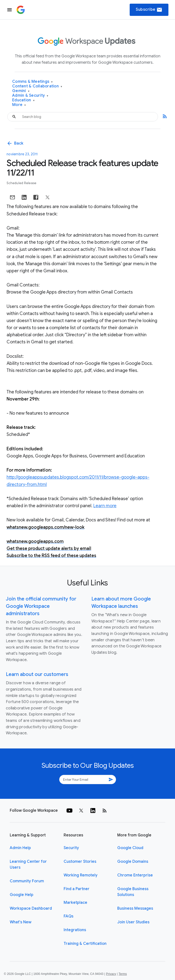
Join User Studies (133, 922)
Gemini (21, 91)
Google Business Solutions (133, 892)
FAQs (68, 916)
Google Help (22, 895)
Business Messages (135, 908)
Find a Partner (77, 889)
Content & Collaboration (37, 86)
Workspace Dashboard (31, 908)
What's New (21, 922)
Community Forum (27, 881)
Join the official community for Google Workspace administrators (41, 606)
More (19, 105)
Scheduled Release (21, 183)
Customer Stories (80, 862)
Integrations (75, 930)
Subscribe (149, 10)
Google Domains (133, 862)
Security (71, 848)
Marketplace (75, 903)
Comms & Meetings (33, 82)
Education (23, 100)
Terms (123, 974)
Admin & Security (30, 96)
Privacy (111, 974)
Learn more (105, 506)
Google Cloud (130, 848)
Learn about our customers (37, 674)
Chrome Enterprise (135, 875)
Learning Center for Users (28, 864)
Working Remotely (81, 875)
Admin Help (20, 848)
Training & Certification (85, 944)
